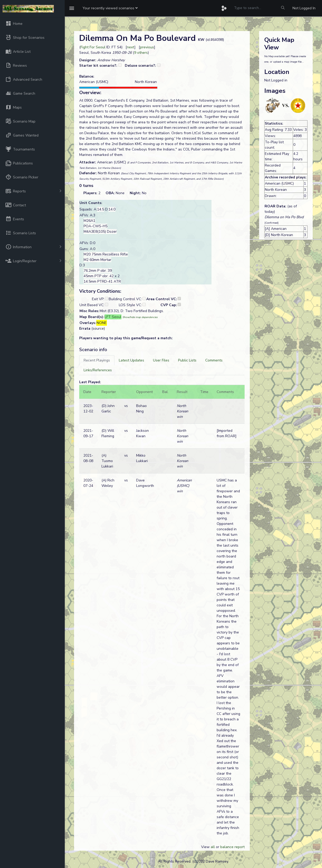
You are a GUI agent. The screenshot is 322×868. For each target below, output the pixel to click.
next (131, 47)
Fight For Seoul (93, 47)
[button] (110, 8)
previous (147, 47)
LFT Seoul (113, 317)
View (206, 847)
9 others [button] (141, 53)
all (213, 847)
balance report (232, 847)
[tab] (97, 360)
